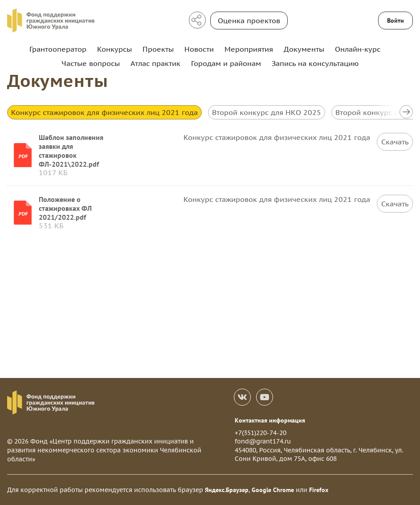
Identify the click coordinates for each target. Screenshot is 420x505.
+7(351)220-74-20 (261, 433)
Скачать (395, 142)
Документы (304, 49)
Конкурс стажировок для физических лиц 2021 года (104, 112)
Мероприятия (249, 49)
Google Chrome (273, 490)
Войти (396, 21)
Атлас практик (155, 63)
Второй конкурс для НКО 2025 (267, 112)
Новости (199, 49)
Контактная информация (270, 420)
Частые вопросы (91, 63)
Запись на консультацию (315, 63)
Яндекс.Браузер (227, 490)
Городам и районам (226, 63)
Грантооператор (58, 49)
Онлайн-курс (358, 49)
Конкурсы (114, 49)
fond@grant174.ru (263, 441)
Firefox (319, 490)
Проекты (158, 49)
